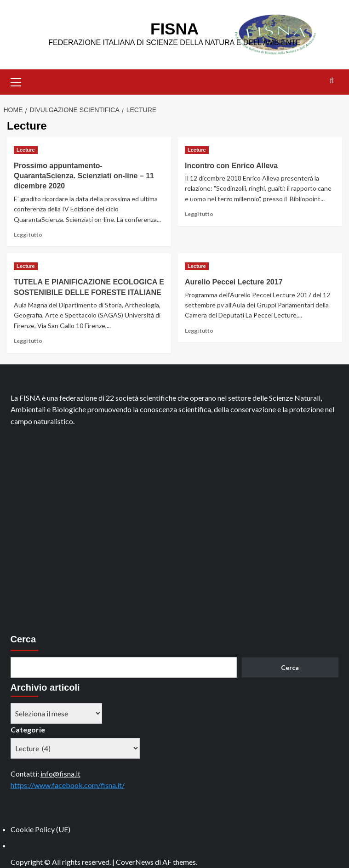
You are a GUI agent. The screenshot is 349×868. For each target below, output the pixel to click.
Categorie (28, 729)
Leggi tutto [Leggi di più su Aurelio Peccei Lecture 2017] (199, 331)
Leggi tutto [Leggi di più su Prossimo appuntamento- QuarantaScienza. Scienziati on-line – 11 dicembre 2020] (28, 235)
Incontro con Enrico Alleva (231, 166)
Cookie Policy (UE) (40, 829)
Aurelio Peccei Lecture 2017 (234, 282)
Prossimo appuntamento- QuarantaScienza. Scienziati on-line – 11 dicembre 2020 (84, 176)
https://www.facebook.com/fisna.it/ (68, 785)
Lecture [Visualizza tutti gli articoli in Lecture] (26, 150)
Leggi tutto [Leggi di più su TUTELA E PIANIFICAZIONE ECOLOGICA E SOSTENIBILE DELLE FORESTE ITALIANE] (28, 341)
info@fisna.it (60, 774)
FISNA (174, 29)
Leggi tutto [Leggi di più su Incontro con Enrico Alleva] (199, 214)
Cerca (23, 639)
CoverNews (135, 862)
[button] (16, 81)
